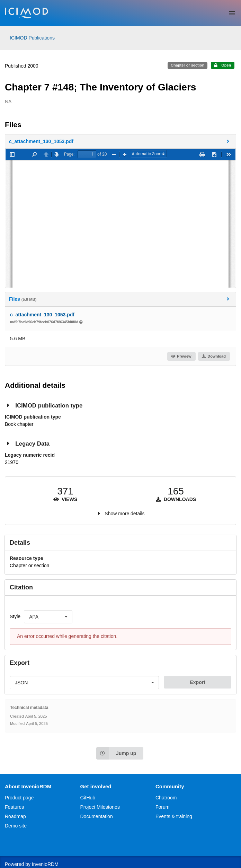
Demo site (16, 826)
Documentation (97, 816)
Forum (162, 807)
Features (14, 807)
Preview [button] (181, 356)
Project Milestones (100, 807)
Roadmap (15, 816)
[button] (120, 141)
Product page (19, 798)
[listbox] (48, 617)
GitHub (88, 798)
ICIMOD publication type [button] (44, 405)
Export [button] (197, 682)
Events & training (174, 816)
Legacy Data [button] (27, 443)
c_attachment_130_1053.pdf (42, 315)
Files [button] (120, 299)
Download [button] (214, 356)
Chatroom (166, 798)
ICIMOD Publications (32, 38)
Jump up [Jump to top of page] (116, 753)
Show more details (124, 514)
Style (15, 616)
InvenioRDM (45, 864)
